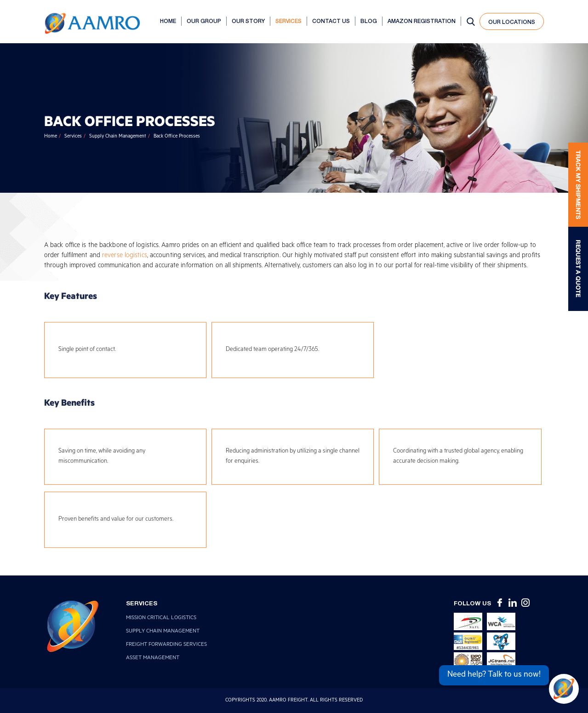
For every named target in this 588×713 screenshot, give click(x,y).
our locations (512, 22)
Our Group (204, 21)
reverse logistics (125, 256)
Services (288, 21)
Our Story (248, 21)
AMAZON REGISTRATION (422, 21)
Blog (369, 21)
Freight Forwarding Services (166, 645)
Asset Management (153, 658)
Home (168, 21)
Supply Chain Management (118, 137)
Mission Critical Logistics (161, 618)
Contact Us (331, 21)
